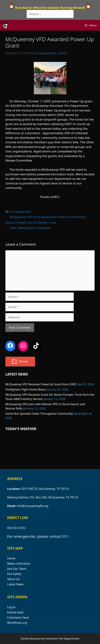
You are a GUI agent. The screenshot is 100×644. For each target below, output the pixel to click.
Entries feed (15, 612)
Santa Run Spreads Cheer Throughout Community (39, 414)
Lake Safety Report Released (30, 228)
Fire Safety (14, 574)
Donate (24, 361)
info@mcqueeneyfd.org (32, 506)
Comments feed (18, 618)
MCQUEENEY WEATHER (50, 450)
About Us (13, 579)
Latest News (15, 584)
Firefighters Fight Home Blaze (25, 389)
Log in (11, 607)
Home (11, 558)
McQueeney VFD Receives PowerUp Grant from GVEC (41, 384)
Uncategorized (20, 212)
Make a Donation (19, 563)
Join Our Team (17, 569)
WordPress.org (17, 623)
